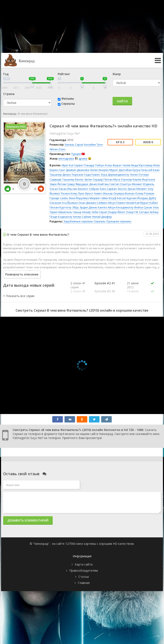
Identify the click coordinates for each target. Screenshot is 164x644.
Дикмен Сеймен (97, 203)
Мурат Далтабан (121, 170)
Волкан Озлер (134, 193)
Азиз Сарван (108, 189)
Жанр (117, 74)
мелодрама (66, 158)
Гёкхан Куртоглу (60, 207)
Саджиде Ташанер (62, 179)
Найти (122, 101)
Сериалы (68, 104)
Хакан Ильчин (68, 189)
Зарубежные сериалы (78, 221)
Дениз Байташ (99, 184)
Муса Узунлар (123, 179)
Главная (84, 583)
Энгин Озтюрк (139, 175)
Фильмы (68, 98)
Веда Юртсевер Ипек (146, 165)
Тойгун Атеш (104, 165)
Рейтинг (64, 74)
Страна (9, 94)
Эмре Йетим (58, 184)
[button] (19, 296)
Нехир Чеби (90, 212)
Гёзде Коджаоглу (61, 217)
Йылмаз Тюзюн (60, 193)
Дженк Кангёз (98, 207)
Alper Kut (67, 165)
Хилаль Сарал (74, 144)
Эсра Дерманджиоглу (115, 175)
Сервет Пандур (84, 165)
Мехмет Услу (145, 189)
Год (6, 74)
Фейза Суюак (143, 207)
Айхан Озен (57, 149)
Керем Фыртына (144, 179)
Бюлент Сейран (89, 189)
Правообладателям (84, 570)
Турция (76, 154)
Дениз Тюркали (73, 175)
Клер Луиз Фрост (82, 193)
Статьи (84, 577)
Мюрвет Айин (99, 198)
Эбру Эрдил (80, 207)
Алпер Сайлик (82, 217)
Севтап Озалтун (120, 184)
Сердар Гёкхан (103, 179)
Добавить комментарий (28, 520)
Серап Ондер (108, 212)
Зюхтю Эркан (127, 189)
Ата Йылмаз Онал (74, 203)
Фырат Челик (122, 165)
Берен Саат (57, 170)
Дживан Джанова (77, 170)
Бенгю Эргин (84, 179)
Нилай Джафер (102, 217)
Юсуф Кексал (117, 198)
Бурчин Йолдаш (137, 198)
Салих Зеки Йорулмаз (74, 198)
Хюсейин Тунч (93, 144)
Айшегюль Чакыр (70, 212)
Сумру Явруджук (78, 184)
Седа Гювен (92, 175)
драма (83, 158)
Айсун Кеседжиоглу (121, 207)
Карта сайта (84, 564)
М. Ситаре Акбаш (147, 212)
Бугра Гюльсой (142, 170)
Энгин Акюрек (99, 170)
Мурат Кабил (149, 203)
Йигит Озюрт (126, 212)
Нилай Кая (133, 203)
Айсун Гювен (116, 203)
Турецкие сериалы (119, 221)
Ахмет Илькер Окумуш (109, 193)
